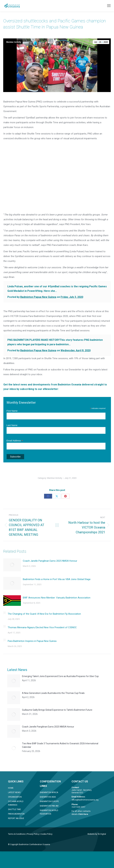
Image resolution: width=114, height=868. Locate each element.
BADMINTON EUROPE (49, 801)
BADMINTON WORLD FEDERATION (49, 812)
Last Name (12, 425)
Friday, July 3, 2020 (72, 297)
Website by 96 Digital (97, 834)
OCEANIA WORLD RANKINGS (16, 803)
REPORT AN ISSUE (16, 818)
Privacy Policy (33, 834)
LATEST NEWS (14, 792)
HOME (11, 788)
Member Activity (14, 42)
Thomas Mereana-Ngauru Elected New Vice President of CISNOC (42, 627)
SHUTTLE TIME (14, 809)
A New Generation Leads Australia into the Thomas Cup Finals (53, 693)
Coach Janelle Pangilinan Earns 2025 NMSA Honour (50, 561)
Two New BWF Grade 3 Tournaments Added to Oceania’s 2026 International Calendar (60, 745)
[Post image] (12, 565)
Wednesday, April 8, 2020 (76, 350)
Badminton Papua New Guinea (38, 297)
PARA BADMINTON (16, 814)
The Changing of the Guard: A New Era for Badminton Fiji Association (44, 614)
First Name (12, 411)
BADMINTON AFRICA (49, 792)
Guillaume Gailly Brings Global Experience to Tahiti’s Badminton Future (57, 710)
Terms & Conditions (17, 834)
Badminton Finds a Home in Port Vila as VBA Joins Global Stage (57, 579)
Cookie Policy (46, 834)
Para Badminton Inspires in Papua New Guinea (32, 641)
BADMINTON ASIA (48, 797)
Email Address (15, 441)
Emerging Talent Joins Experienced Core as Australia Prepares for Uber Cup (60, 676)
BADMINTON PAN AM (49, 806)
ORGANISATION (15, 797)
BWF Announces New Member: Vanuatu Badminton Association (57, 598)
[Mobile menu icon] (109, 6)
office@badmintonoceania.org (85, 800)
